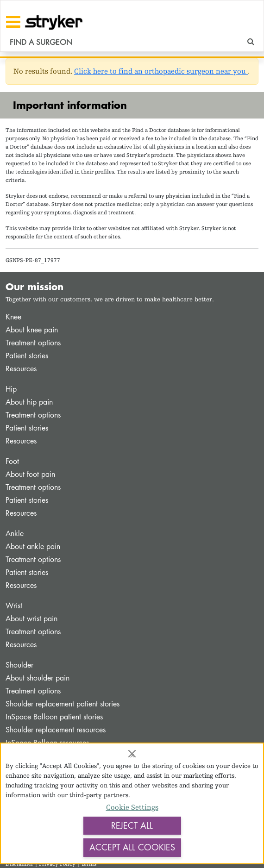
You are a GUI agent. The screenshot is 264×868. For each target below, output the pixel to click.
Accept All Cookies (132, 847)
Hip (11, 389)
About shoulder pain (38, 678)
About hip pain (29, 402)
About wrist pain (31, 619)
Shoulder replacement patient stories (63, 704)
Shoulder (19, 665)
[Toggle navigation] (13, 22)
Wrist (14, 606)
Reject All (132, 825)
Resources (21, 369)
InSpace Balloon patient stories (54, 717)
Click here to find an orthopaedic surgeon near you (161, 71)
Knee (13, 317)
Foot (12, 461)
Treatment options (33, 343)
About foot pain (30, 474)
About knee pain (32, 330)
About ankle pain (33, 546)
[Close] (132, 754)
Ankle (15, 534)
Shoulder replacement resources (56, 730)
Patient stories (27, 356)
